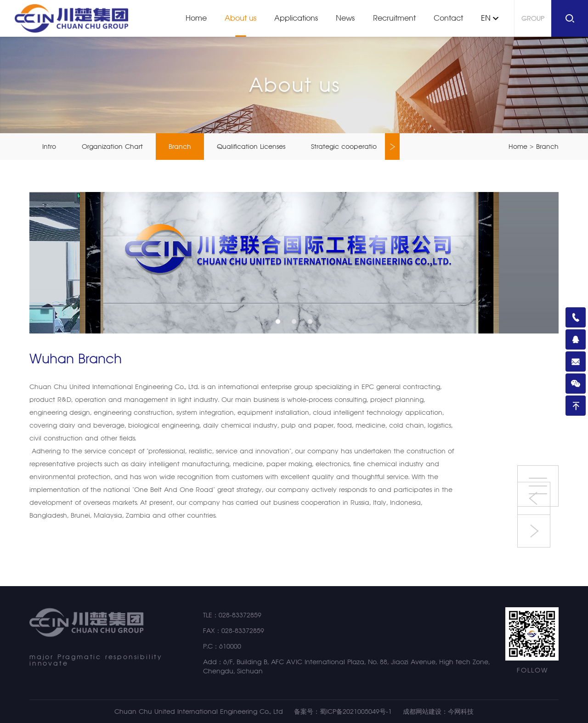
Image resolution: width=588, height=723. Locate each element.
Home (196, 18)
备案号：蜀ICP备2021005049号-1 (343, 712)
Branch (180, 147)
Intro (49, 147)
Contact (448, 18)
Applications (296, 18)
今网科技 (461, 712)
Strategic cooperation (346, 147)
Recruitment (394, 18)
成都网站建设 (422, 712)
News (345, 18)
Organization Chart (112, 147)
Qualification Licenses (251, 147)
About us (240, 18)
